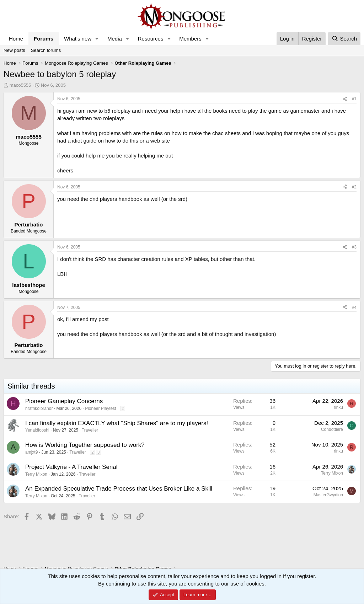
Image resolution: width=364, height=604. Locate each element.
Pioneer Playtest (100, 408)
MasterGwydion (328, 495)
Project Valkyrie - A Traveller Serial (71, 467)
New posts (14, 50)
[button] (97, 39)
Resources (151, 39)
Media (115, 39)
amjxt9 (31, 452)
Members (190, 39)
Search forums (46, 50)
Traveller (90, 430)
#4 (354, 308)
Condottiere (332, 429)
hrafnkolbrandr (39, 408)
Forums (44, 39)
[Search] (344, 39)
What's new (78, 39)
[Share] (345, 99)
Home (16, 39)
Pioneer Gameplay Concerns (64, 401)
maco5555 (20, 85)
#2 (354, 187)
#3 (354, 247)
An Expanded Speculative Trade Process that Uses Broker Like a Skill (119, 489)
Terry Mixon (36, 474)
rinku (338, 407)
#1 (354, 99)
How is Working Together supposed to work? (85, 445)
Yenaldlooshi (37, 430)
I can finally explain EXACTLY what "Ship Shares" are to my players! (117, 423)
